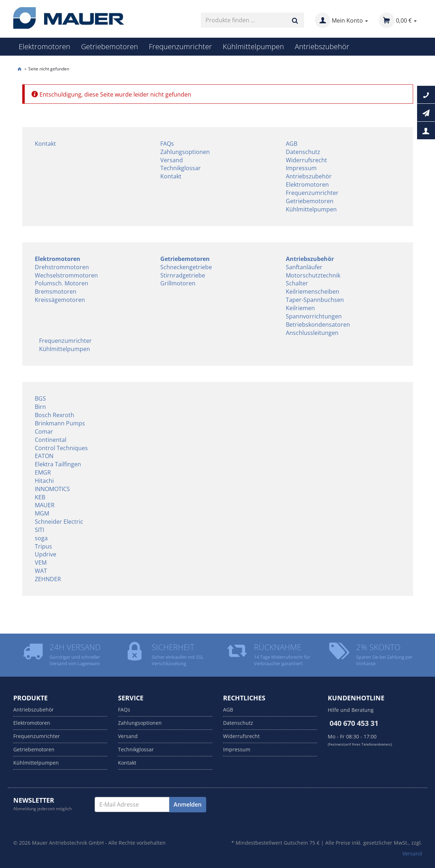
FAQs (167, 144)
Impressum (301, 168)
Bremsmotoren (56, 291)
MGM (42, 513)
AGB (292, 144)
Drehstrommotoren (62, 267)
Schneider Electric (59, 522)
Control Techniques (61, 448)
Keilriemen (300, 308)
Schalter (297, 283)
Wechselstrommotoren (66, 275)
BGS (40, 398)
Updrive (46, 554)
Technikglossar (181, 168)
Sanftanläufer (304, 267)
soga (41, 538)
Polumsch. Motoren (62, 283)
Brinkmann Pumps (60, 423)
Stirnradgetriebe (183, 275)
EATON (44, 456)
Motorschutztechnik (313, 275)
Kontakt (45, 144)
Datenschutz (303, 152)
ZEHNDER (48, 579)
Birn (40, 407)
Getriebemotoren (110, 46)
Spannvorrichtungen (314, 316)
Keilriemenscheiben (313, 291)
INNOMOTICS (52, 489)
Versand (172, 160)
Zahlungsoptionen (185, 152)
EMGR (43, 472)
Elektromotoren (44, 46)
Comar (44, 431)
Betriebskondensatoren (318, 325)
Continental (51, 440)
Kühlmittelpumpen (253, 46)
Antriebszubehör (322, 46)
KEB (40, 497)
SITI (39, 530)
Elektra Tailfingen (58, 464)
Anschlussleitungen (312, 333)
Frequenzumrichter (180, 46)
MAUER (45, 505)
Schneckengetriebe (186, 267)
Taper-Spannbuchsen (315, 300)
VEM (41, 563)
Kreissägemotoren (60, 300)
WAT (41, 571)
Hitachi (44, 481)
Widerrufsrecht (306, 160)
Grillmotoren (178, 283)
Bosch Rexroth (55, 415)
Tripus (43, 546)
